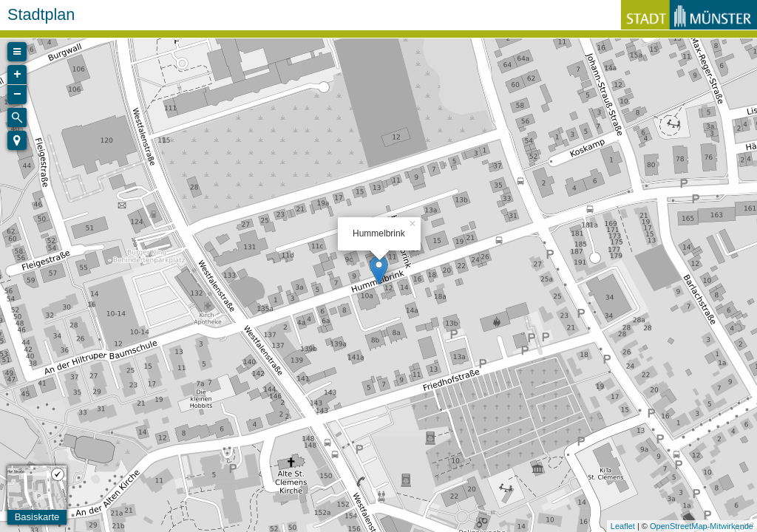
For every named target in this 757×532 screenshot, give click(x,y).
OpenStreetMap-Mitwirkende (702, 526)
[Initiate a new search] (17, 117)
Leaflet (623, 526)
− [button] (17, 95)
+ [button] (17, 75)
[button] (17, 140)
